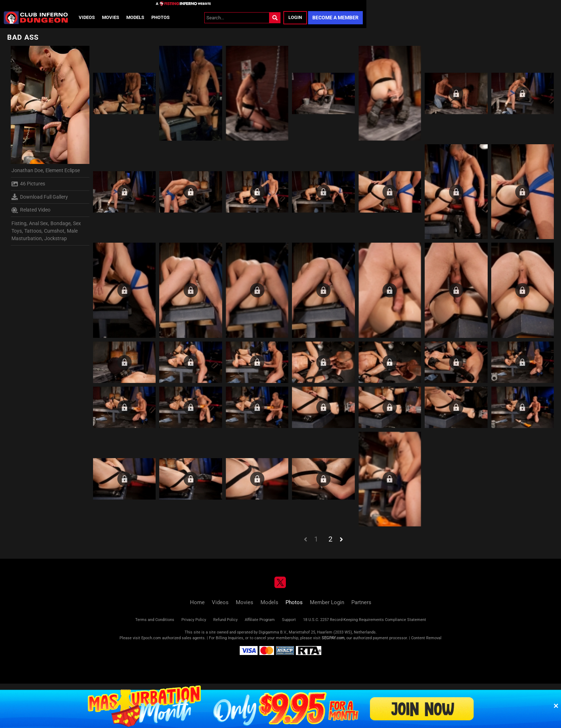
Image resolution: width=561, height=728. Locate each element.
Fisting (19, 223)
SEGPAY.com (333, 638)
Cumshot (54, 231)
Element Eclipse (63, 170)
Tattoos (33, 231)
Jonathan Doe (27, 170)
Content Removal (426, 638)
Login (295, 17)
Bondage (60, 223)
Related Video (31, 210)
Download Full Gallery (40, 197)
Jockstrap (56, 238)
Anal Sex (38, 223)
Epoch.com (151, 638)
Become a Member (335, 18)
